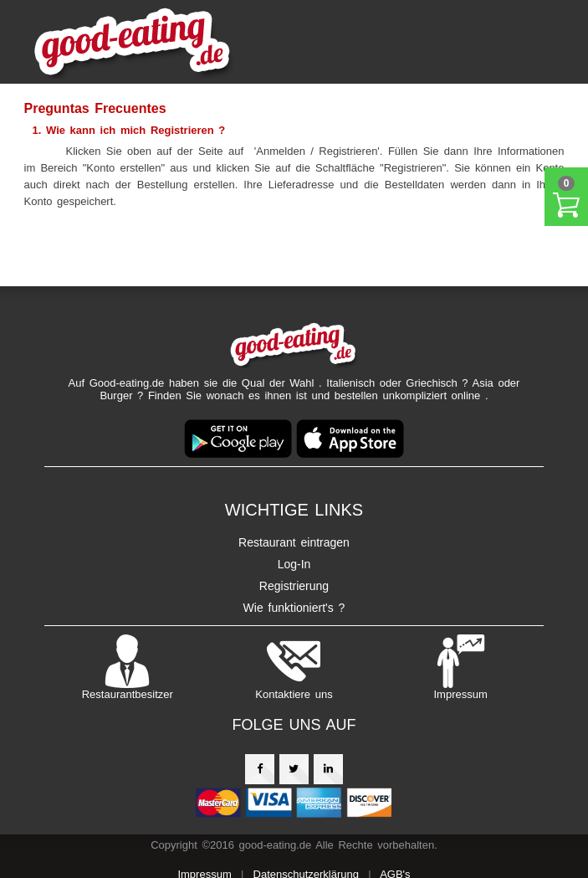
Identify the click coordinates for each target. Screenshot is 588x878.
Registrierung (294, 586)
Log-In (294, 564)
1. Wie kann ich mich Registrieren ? (129, 130)
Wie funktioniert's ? (294, 608)
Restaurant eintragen (294, 542)
